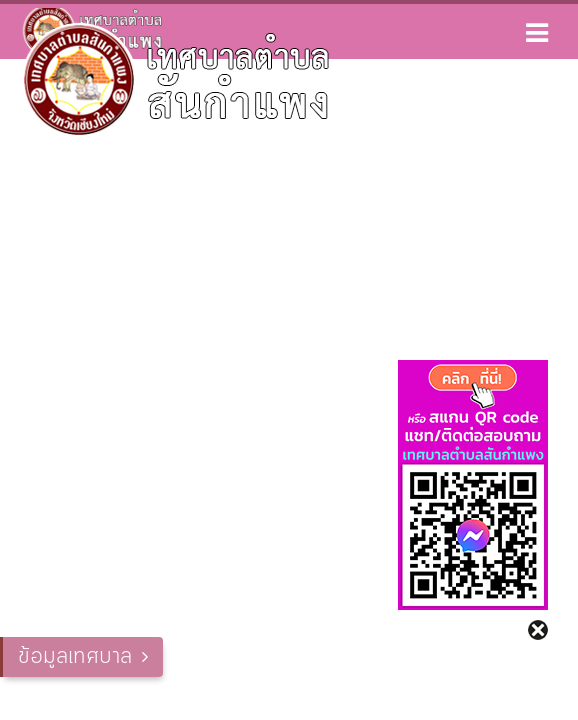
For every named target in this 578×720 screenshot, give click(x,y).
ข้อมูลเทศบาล (75, 657)
